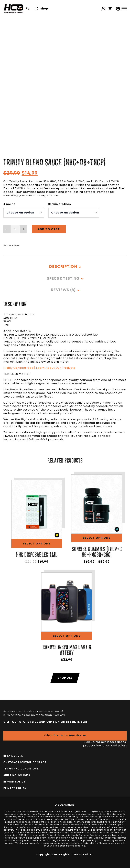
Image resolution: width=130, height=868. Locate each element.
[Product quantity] (15, 229)
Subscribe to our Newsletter (65, 736)
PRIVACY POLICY (15, 788)
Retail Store (13, 756)
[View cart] (110, 9)
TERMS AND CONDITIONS (21, 769)
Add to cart (49, 229)
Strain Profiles (60, 204)
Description (63, 267)
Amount (9, 204)
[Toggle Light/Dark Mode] (118, 9)
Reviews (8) (63, 290)
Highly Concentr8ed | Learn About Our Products (39, 368)
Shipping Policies (17, 775)
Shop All (65, 678)
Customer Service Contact (25, 762)
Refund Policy (14, 782)
